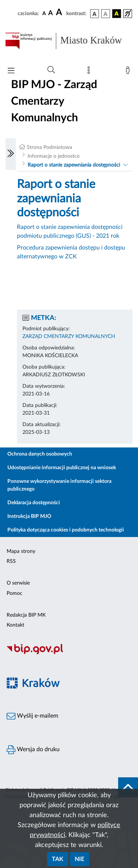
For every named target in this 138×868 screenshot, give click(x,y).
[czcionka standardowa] (44, 13)
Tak (58, 859)
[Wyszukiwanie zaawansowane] (51, 70)
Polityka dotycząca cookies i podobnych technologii (66, 530)
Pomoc (15, 593)
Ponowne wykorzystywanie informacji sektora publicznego (59, 485)
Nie (79, 859)
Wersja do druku (33, 750)
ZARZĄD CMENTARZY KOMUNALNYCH (69, 337)
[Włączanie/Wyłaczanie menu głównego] (11, 71)
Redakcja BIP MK (26, 615)
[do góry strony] (128, 787)
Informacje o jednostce (54, 156)
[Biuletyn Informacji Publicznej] (69, 653)
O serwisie (18, 583)
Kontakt (15, 625)
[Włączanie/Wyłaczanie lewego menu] (11, 154)
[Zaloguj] (129, 72)
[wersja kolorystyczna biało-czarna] (106, 14)
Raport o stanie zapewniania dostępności (74, 165)
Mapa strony (21, 551)
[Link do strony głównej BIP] (69, 41)
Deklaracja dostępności (34, 503)
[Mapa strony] (90, 72)
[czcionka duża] (60, 13)
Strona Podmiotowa (49, 147)
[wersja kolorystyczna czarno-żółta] (117, 14)
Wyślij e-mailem (32, 716)
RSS (11, 561)
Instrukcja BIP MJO (29, 516)
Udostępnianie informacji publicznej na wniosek (62, 468)
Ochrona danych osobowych (40, 454)
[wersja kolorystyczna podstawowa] (95, 14)
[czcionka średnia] (51, 13)
